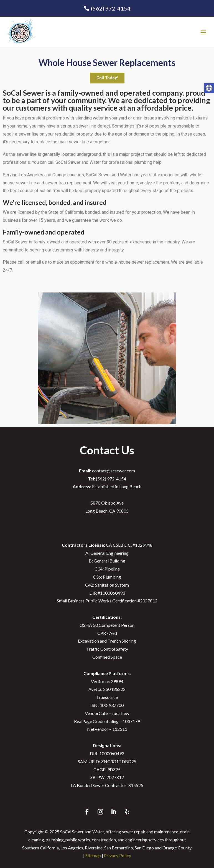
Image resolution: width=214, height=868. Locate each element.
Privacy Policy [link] (118, 855)
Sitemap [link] (93, 855)
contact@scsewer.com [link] (107, 471)
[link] (209, 88)
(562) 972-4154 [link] (111, 8)
